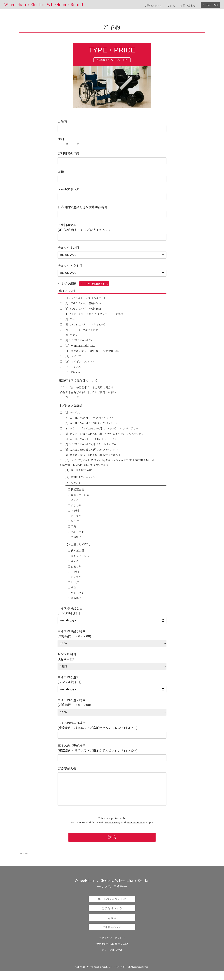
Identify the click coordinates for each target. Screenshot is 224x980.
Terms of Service (136, 831)
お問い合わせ (188, 5)
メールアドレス (68, 189)
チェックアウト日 (70, 266)
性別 (61, 139)
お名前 (62, 121)
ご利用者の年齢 (68, 153)
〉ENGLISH (210, 5)
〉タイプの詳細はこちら (94, 285)
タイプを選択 (83, 285)
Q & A (171, 5)
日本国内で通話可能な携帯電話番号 (82, 207)
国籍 (61, 171)
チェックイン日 (68, 248)
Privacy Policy (112, 831)
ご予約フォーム (153, 5)
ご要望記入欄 (67, 771)
